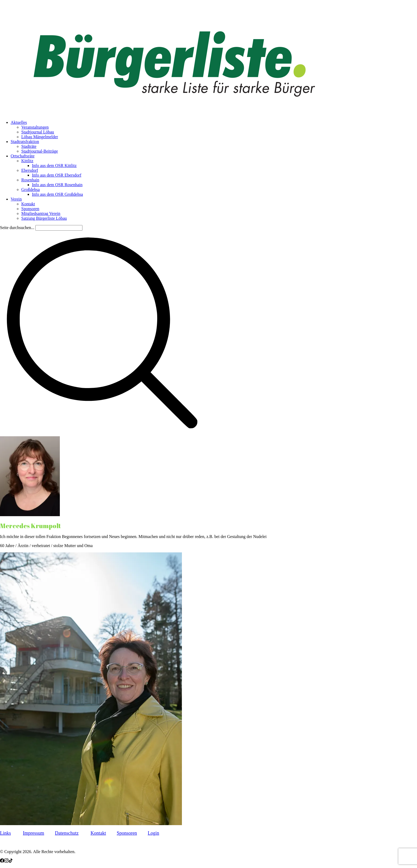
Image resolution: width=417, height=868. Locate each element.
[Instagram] (6, 861)
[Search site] (102, 434)
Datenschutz (67, 833)
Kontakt (98, 833)
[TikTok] (11, 861)
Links (5, 833)
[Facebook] (2, 861)
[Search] (59, 228)
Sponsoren (127, 833)
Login (153, 833)
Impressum (34, 833)
